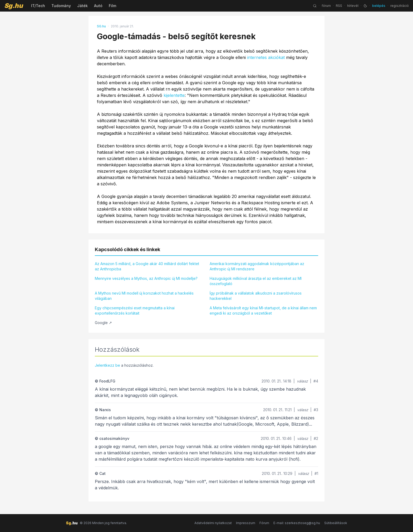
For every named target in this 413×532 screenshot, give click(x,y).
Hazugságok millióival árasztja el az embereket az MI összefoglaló (256, 281)
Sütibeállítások (336, 523)
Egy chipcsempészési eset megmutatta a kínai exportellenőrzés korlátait (135, 310)
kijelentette (174, 95)
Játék (82, 6)
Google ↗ (103, 323)
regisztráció (400, 6)
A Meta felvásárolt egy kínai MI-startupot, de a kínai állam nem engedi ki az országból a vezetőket (263, 310)
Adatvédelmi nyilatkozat (213, 523)
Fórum (264, 523)
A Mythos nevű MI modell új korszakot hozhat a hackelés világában (144, 296)
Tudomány (61, 6)
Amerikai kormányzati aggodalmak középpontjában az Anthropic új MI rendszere (257, 266)
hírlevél (353, 6)
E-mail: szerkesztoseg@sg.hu (297, 523)
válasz (302, 381)
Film (112, 6)
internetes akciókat (266, 57)
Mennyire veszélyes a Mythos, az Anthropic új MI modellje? (146, 278)
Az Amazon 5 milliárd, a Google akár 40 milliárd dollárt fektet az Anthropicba (147, 266)
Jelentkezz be (107, 365)
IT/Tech (38, 6)
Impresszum (246, 523)
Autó (98, 6)
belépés (379, 6)
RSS (339, 6)
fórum (326, 6)
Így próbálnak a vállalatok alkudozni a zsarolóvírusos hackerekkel (256, 296)
